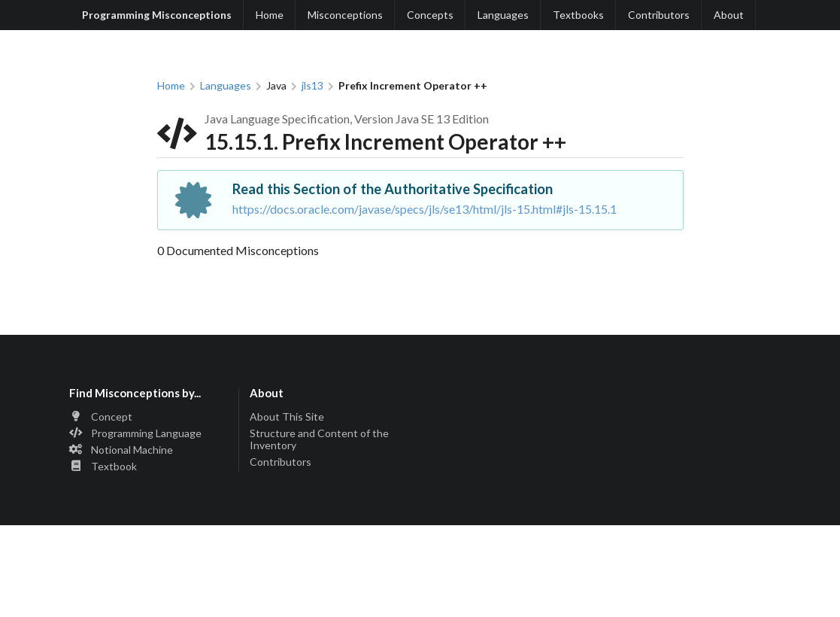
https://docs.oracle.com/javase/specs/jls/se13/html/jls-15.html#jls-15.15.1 (425, 209)
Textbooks (578, 15)
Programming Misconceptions (157, 15)
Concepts (430, 15)
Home (270, 15)
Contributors (659, 15)
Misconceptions (345, 15)
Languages (503, 15)
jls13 (312, 85)
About (729, 15)
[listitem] (149, 418)
